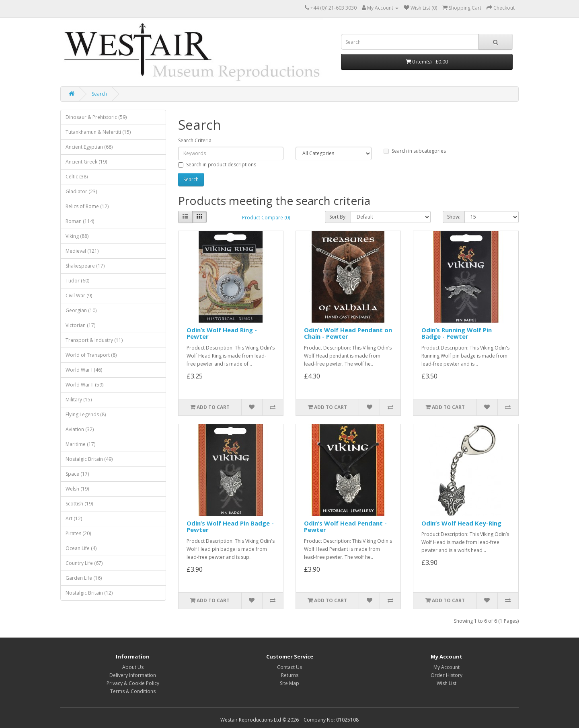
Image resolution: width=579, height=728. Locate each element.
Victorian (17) (80, 325)
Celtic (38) (77, 177)
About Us (133, 667)
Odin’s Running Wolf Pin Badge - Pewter (457, 333)
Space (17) (77, 474)
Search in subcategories (415, 151)
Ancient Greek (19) (86, 162)
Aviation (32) (80, 429)
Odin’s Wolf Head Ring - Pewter (222, 333)
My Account (447, 667)
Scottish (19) (79, 504)
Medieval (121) (82, 251)
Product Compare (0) (266, 218)
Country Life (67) (84, 563)
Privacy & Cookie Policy (133, 683)
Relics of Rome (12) (87, 206)
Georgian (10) (81, 310)
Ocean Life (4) (81, 548)
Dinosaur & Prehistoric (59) (96, 117)
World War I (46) (84, 370)
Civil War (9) (79, 295)
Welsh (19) (77, 489)
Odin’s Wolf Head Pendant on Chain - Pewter (348, 333)
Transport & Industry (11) (94, 340)
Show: (454, 217)
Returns (290, 675)
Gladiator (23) (81, 191)
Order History (447, 675)
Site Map (289, 683)
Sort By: (338, 217)
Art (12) (74, 518)
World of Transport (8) (91, 355)
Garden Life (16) (84, 578)
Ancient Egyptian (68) (89, 147)
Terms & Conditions (133, 691)
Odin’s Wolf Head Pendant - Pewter (345, 527)
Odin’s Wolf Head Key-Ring (461, 523)
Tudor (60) (77, 281)
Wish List (447, 683)
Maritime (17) (80, 444)
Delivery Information (133, 675)
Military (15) (79, 400)
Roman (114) (80, 221)
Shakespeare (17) (85, 266)
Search (99, 94)
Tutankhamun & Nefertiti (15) (98, 132)
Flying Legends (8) (86, 414)
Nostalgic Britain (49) (89, 459)
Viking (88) (77, 236)
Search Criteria (195, 140)
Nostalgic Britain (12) (89, 593)
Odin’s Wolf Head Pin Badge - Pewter (230, 527)
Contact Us (289, 667)
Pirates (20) (78, 533)
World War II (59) (84, 385)
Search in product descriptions (217, 165)
